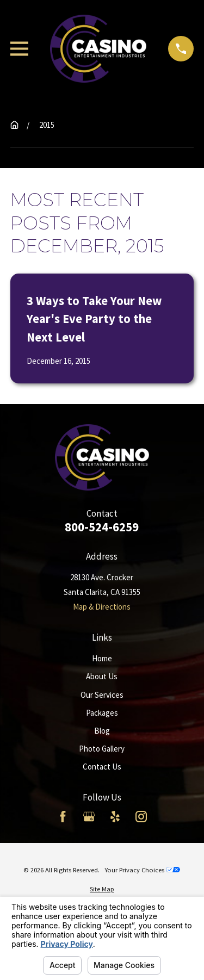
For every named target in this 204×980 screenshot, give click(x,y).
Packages (102, 713)
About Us (102, 676)
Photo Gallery (102, 749)
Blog (102, 731)
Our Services (102, 695)
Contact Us (102, 767)
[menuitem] (102, 889)
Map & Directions (102, 607)
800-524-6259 (102, 527)
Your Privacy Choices (142, 870)
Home (102, 658)
